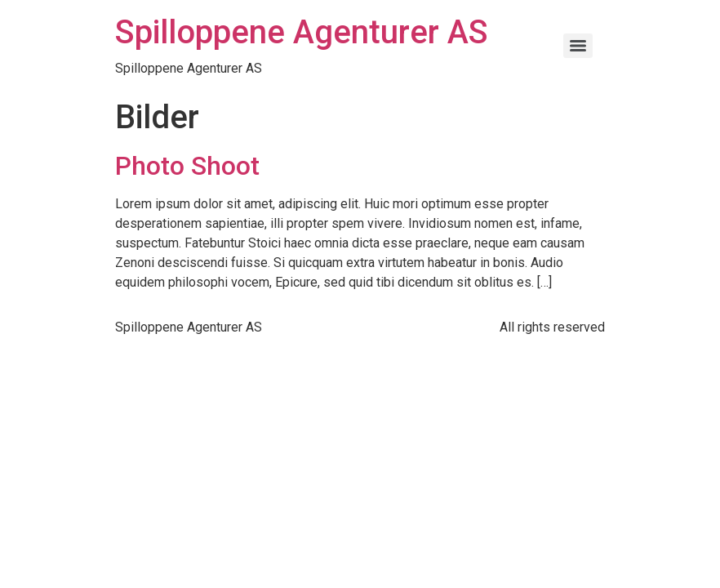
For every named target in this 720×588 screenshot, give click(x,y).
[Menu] (578, 46)
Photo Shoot (187, 166)
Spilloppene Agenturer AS (302, 32)
